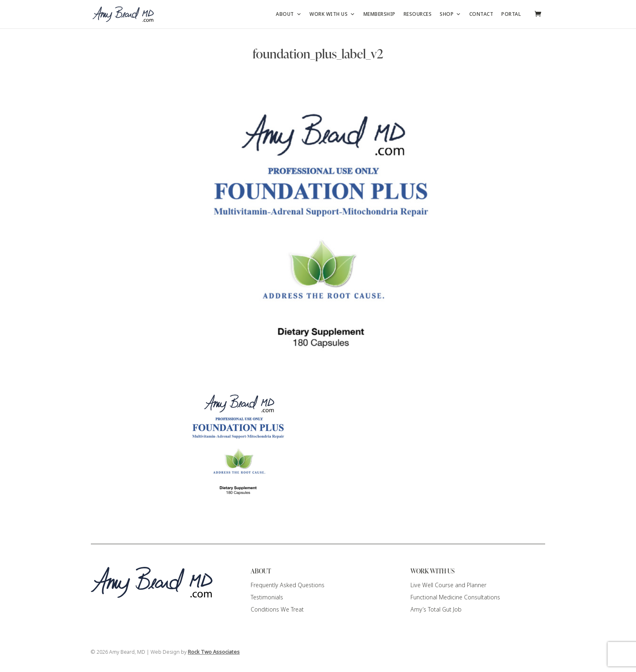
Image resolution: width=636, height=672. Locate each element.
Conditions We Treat (277, 610)
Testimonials (267, 597)
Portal (511, 14)
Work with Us (332, 14)
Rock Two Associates (214, 652)
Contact (481, 14)
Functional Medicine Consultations (455, 597)
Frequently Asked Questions (288, 585)
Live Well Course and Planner (448, 585)
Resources (418, 14)
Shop (450, 14)
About (289, 14)
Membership (379, 14)
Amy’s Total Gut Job (436, 610)
